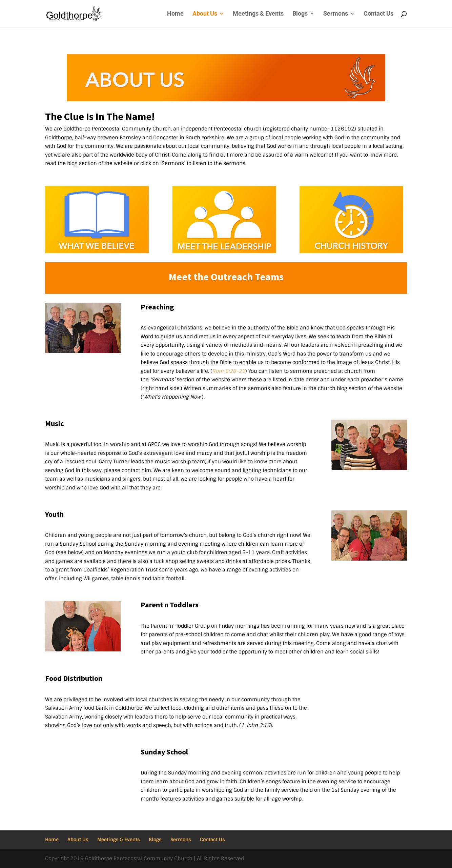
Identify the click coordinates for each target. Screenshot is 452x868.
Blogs (300, 14)
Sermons (336, 14)
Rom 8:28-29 (229, 371)
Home (175, 14)
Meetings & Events (258, 14)
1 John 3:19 (256, 725)
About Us (205, 14)
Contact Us (378, 14)
